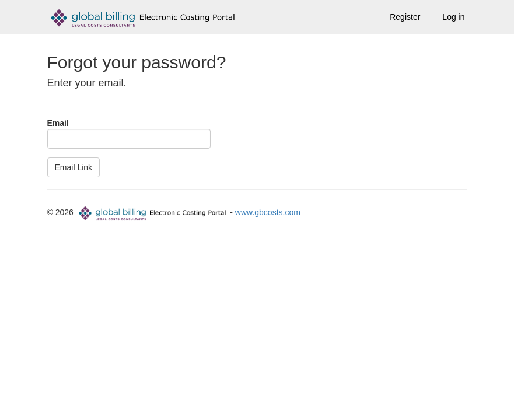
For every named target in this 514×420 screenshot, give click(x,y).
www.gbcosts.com (268, 212)
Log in (453, 17)
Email (58, 123)
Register (405, 17)
